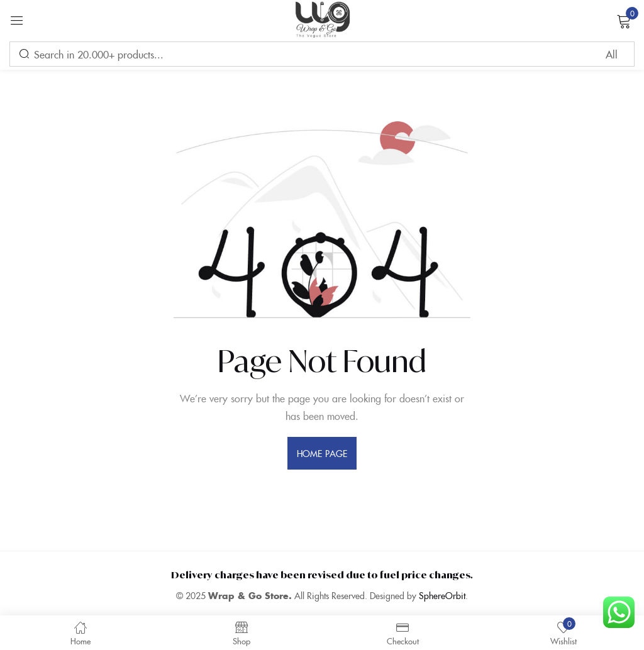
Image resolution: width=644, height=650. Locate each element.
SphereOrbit (442, 595)
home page (322, 453)
